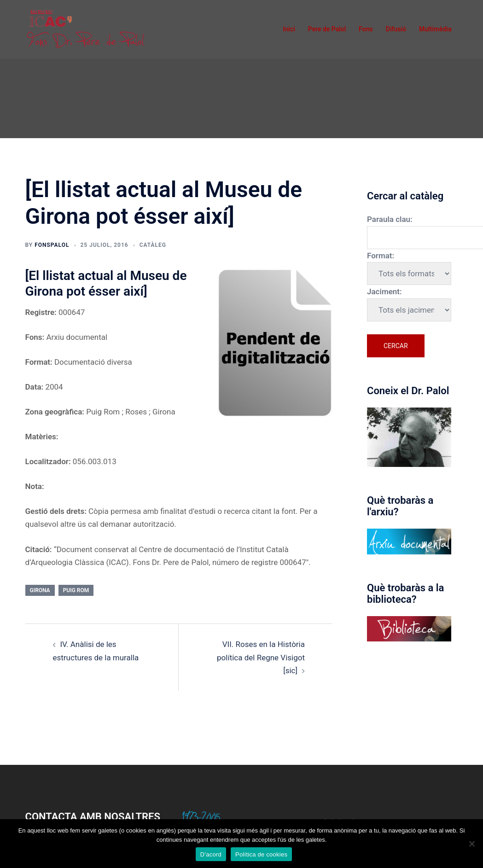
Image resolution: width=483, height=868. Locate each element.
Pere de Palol (327, 29)
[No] (471, 844)
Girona (40, 590)
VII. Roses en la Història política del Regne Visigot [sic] (261, 657)
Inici (289, 29)
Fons (366, 29)
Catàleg (153, 245)
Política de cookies (261, 854)
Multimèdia (435, 29)
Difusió (396, 29)
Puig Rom (76, 590)
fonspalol (52, 245)
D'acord (211, 854)
